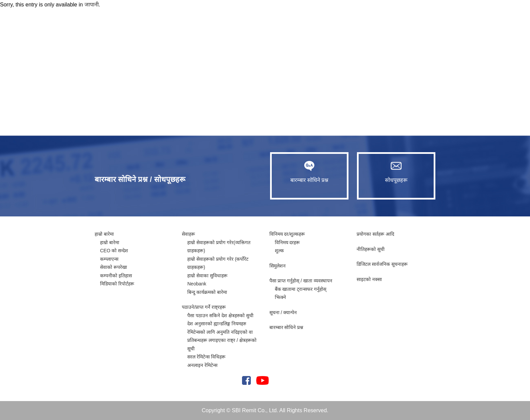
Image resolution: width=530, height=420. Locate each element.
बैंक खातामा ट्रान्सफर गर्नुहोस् (301, 289)
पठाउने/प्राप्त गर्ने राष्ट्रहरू (204, 307)
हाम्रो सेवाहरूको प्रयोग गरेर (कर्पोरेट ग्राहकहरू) (218, 263)
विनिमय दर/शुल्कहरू (287, 234)
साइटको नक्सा (369, 279)
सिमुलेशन (278, 266)
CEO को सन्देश (114, 251)
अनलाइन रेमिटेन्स (202, 365)
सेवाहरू (188, 234)
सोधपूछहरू (396, 172)
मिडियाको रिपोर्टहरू (117, 284)
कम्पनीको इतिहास (116, 276)
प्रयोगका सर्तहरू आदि (375, 234)
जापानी (92, 5)
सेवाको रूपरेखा (114, 267)
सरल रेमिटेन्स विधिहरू (206, 357)
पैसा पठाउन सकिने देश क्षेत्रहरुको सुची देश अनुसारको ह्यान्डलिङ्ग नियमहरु (220, 320)
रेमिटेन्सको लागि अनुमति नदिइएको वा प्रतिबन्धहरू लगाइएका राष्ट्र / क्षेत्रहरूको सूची (222, 340)
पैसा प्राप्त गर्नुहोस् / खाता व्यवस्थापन (301, 281)
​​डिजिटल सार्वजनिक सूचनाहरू (382, 264)
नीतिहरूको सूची (371, 249)
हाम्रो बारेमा (104, 234)
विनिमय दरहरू (287, 242)
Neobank (197, 284)
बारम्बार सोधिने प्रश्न (309, 172)
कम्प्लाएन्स (109, 259)
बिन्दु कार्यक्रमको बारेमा (207, 292)
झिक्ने (280, 297)
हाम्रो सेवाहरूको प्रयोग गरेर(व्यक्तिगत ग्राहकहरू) (219, 247)
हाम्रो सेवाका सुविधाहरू (207, 276)
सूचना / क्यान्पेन (283, 312)
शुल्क (279, 251)
